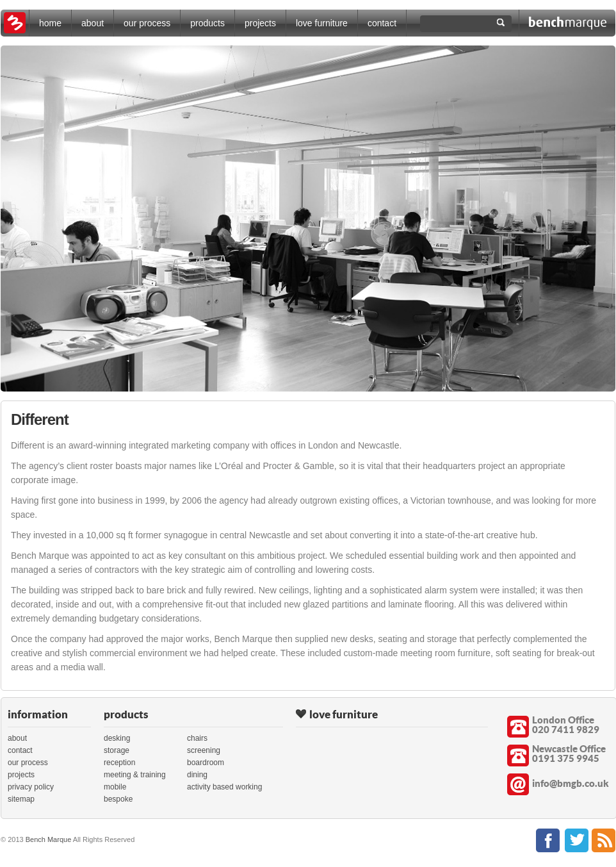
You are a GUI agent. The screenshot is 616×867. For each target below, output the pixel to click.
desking (117, 738)
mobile (115, 787)
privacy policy (31, 787)
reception (119, 763)
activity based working (224, 787)
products (207, 23)
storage (117, 750)
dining (197, 775)
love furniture (322, 23)
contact (382, 23)
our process (147, 23)
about (93, 23)
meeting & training (135, 775)
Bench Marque (49, 839)
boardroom (206, 763)
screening (204, 750)
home (50, 23)
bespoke (118, 799)
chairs (197, 738)
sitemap (21, 799)
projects (260, 23)
